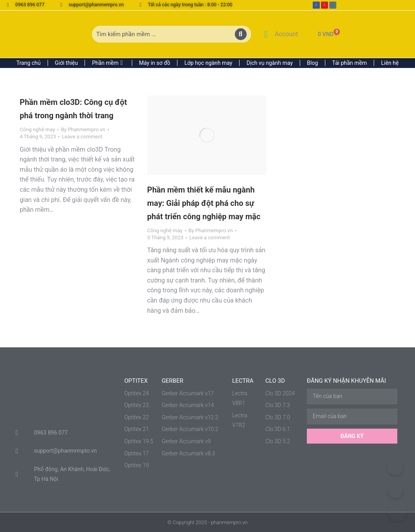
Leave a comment (82, 137)
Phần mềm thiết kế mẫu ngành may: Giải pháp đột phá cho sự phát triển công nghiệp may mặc (204, 203)
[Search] (241, 34)
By (83, 129)
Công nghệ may (37, 129)
